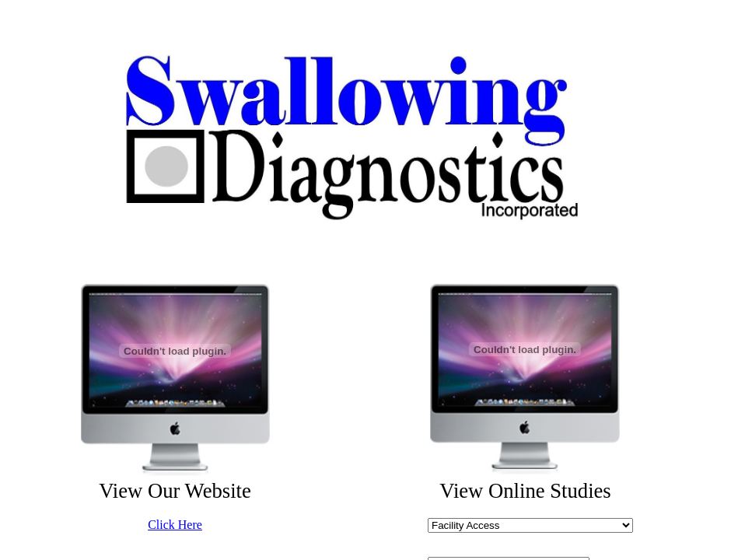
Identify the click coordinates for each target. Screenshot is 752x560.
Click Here (175, 525)
